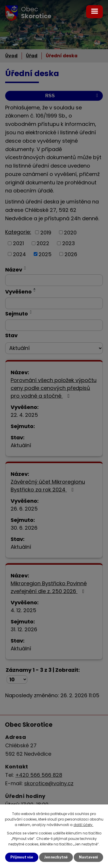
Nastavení (88, 857)
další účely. (83, 825)
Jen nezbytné (56, 857)
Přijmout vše (22, 857)
